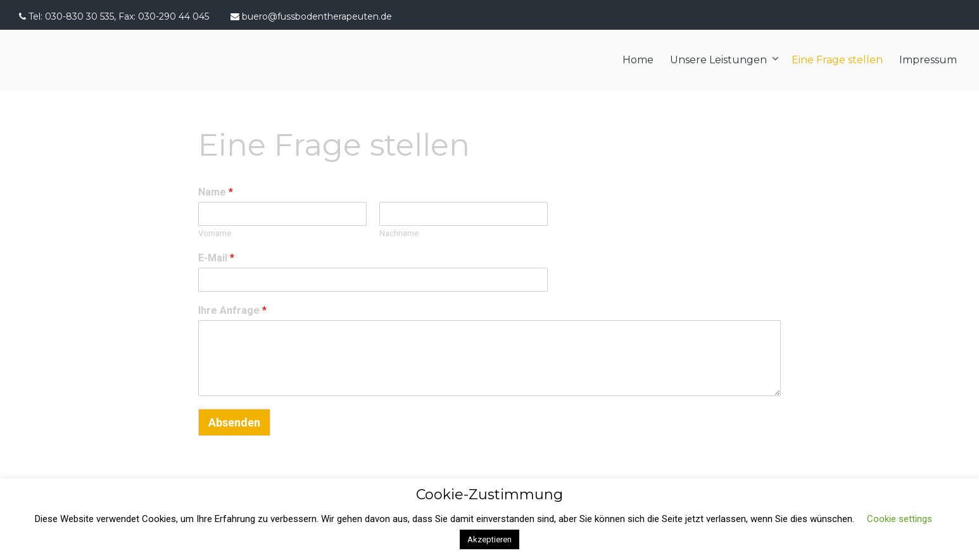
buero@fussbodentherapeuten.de (317, 16)
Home (638, 60)
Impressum (928, 60)
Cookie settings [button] (900, 519)
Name (216, 192)
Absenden (234, 422)
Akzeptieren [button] (489, 539)
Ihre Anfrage (232, 310)
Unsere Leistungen (718, 60)
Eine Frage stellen (837, 60)
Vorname (215, 233)
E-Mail (216, 258)
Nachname (399, 233)
